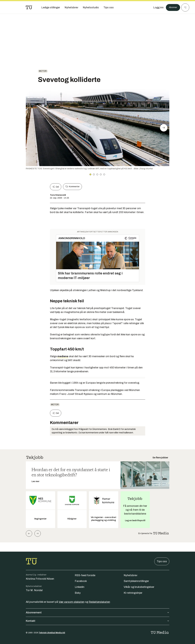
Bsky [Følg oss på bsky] (78, 593)
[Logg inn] (157, 7)
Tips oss (162, 561)
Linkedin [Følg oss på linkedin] (80, 587)
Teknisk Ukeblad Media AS (52, 633)
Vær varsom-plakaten (72, 602)
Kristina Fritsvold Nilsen (40, 579)
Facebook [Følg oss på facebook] (81, 581)
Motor (43, 71)
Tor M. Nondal (34, 590)
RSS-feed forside (85, 575)
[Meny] (185, 7)
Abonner (172, 7)
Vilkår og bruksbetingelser (139, 587)
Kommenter (72, 187)
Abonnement (98, 613)
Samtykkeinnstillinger (136, 581)
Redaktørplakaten (99, 602)
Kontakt (98, 621)
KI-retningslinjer (133, 593)
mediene (63, 356)
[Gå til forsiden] (29, 7)
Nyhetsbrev (131, 575)
